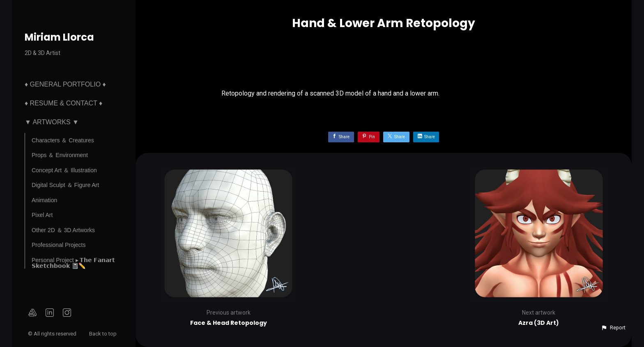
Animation (44, 200)
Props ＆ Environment (60, 155)
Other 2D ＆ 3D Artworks (63, 230)
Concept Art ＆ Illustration (64, 170)
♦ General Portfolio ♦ (65, 84)
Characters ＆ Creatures (63, 140)
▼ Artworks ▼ (52, 122)
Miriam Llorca (59, 37)
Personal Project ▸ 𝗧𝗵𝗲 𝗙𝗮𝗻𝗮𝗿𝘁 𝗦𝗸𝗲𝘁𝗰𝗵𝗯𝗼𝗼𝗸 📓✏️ (73, 263)
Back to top (103, 334)
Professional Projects (59, 245)
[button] (613, 328)
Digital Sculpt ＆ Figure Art (65, 185)
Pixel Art (42, 215)
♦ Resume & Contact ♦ (63, 103)
